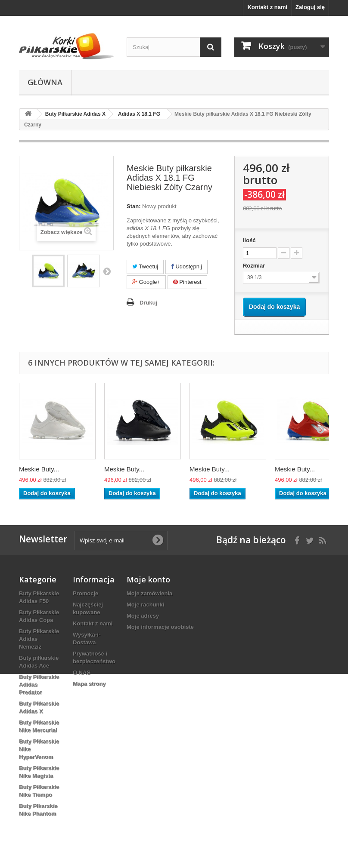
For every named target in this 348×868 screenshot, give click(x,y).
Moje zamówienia (149, 593)
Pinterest (187, 282)
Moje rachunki (145, 605)
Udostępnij (186, 266)
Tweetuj (145, 266)
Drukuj (148, 303)
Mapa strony (89, 684)
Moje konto (148, 579)
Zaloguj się (310, 7)
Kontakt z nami (267, 7)
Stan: (134, 206)
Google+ (146, 282)
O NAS (82, 673)
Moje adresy (143, 616)
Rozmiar (255, 266)
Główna (45, 82)
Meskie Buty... (39, 469)
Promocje (85, 593)
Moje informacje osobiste (160, 627)
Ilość (249, 240)
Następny (107, 271)
